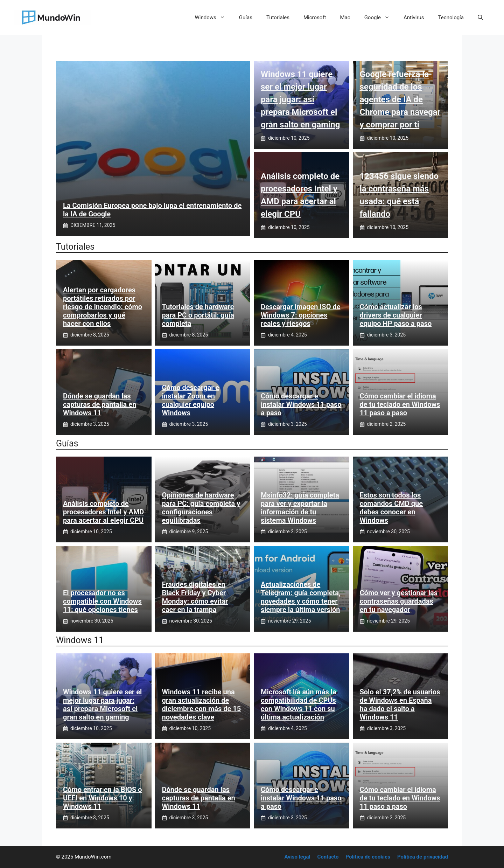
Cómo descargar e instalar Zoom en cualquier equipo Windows (191, 400)
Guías (246, 18)
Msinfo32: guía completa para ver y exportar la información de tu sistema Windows (300, 508)
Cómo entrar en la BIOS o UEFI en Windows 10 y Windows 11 (103, 798)
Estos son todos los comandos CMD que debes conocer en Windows (391, 508)
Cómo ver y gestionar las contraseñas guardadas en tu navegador (399, 601)
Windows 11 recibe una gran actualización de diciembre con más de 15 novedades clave (202, 704)
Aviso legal (297, 857)
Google (380, 18)
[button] (480, 18)
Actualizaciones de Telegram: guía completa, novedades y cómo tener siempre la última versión (301, 597)
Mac (345, 18)
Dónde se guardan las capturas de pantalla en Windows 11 (100, 404)
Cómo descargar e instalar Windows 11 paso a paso (301, 404)
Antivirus (414, 18)
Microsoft (315, 18)
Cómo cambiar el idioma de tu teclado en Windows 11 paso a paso (400, 404)
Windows (213, 18)
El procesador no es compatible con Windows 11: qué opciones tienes (102, 601)
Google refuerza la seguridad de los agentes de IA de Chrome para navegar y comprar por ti (400, 99)
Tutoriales (278, 18)
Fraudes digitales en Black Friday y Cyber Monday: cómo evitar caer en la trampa (195, 597)
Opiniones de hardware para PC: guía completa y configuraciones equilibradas (201, 508)
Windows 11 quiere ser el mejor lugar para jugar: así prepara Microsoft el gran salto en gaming (300, 99)
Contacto (328, 857)
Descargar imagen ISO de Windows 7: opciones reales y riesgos (300, 315)
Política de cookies (368, 857)
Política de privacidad (423, 857)
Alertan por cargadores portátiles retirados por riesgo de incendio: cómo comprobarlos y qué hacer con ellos (103, 307)
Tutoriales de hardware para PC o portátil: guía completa (198, 315)
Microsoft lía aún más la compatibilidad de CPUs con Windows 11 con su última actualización (299, 704)
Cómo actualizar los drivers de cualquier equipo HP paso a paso (396, 315)
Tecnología (451, 18)
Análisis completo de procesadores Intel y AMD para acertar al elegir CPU (103, 512)
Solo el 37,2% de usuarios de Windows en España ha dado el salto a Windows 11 (400, 704)
